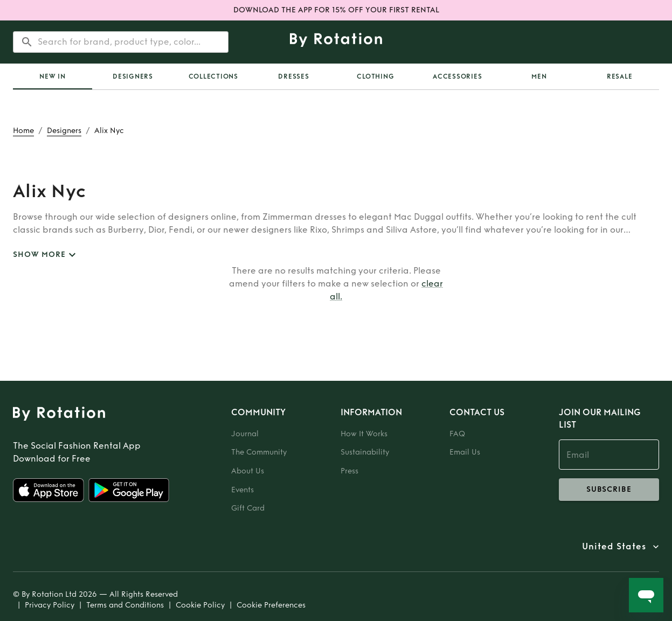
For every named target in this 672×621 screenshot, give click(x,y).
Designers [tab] (133, 76)
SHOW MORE (46, 255)
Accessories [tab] (457, 76)
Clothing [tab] (375, 76)
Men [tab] (539, 76)
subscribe (609, 490)
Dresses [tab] (293, 76)
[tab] (53, 76)
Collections (213, 76)
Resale (620, 76)
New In (53, 76)
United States (614, 547)
